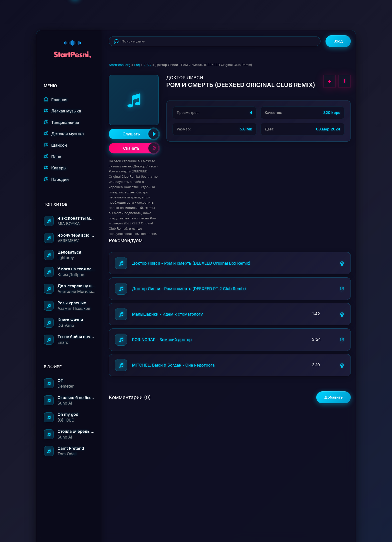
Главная (56, 100)
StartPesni (72, 46)
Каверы (55, 168)
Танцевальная (61, 122)
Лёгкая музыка (62, 111)
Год (137, 65)
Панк (52, 157)
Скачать (141, 148)
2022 (147, 65)
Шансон (55, 145)
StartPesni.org (120, 65)
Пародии (56, 179)
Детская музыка (64, 134)
